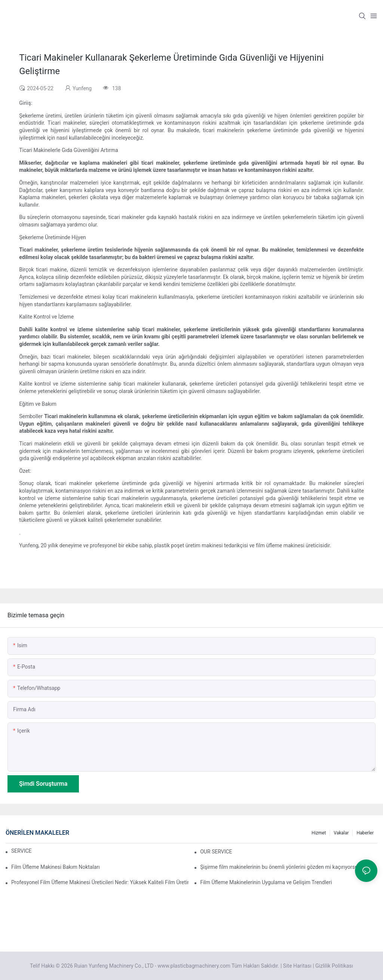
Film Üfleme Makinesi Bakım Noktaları (56, 867)
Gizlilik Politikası (334, 966)
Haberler (365, 833)
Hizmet (319, 833)
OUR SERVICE (216, 852)
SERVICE (22, 851)
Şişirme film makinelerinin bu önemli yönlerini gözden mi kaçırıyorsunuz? (284, 867)
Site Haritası (297, 966)
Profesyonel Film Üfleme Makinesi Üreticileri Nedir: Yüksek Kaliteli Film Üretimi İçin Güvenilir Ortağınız (100, 882)
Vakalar (341, 833)
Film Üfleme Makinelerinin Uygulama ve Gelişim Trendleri (266, 882)
